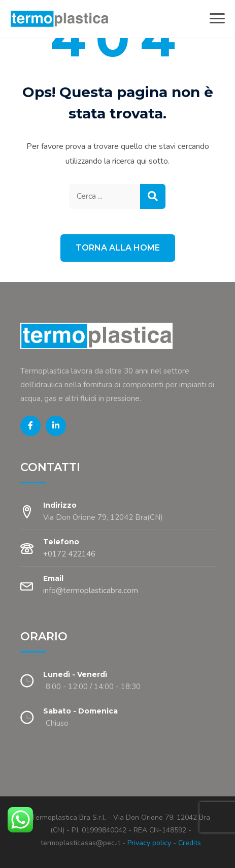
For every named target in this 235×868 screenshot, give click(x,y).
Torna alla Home (118, 248)
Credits (190, 843)
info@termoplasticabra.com (91, 591)
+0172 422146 (69, 554)
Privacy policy (148, 843)
